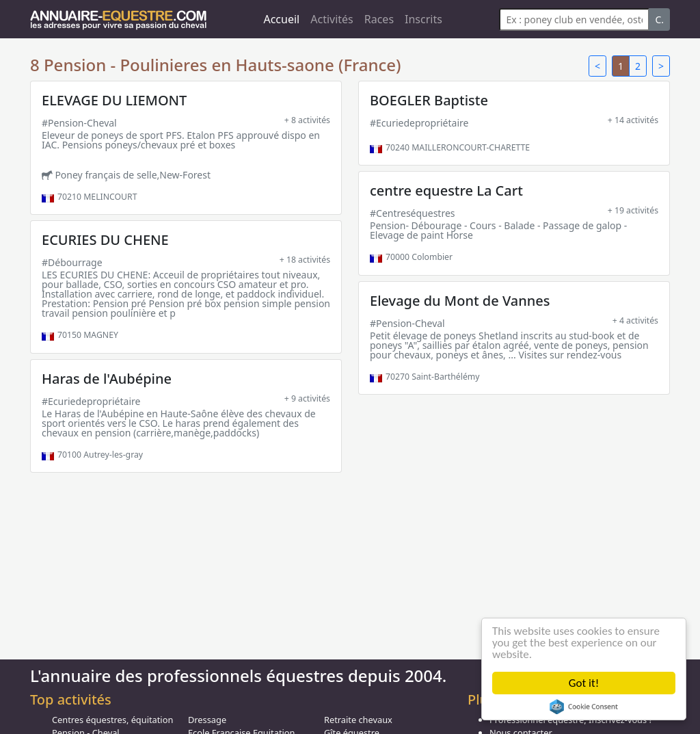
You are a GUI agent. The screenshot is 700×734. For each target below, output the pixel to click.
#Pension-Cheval (79, 123)
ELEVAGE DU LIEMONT (114, 100)
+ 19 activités (633, 210)
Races (379, 19)
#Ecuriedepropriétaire (419, 123)
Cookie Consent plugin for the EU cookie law (584, 707)
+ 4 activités (635, 320)
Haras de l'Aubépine (107, 379)
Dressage (207, 720)
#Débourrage (72, 262)
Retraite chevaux (358, 720)
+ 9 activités (307, 398)
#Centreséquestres (413, 213)
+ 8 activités (307, 120)
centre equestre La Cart (446, 191)
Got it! (584, 683)
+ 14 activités (633, 120)
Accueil (281, 19)
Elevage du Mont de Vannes (460, 301)
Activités (332, 19)
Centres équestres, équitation (112, 720)
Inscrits (423, 19)
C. (659, 19)
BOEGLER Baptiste (429, 100)
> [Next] (661, 66)
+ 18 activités (305, 260)
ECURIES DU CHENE (105, 240)
